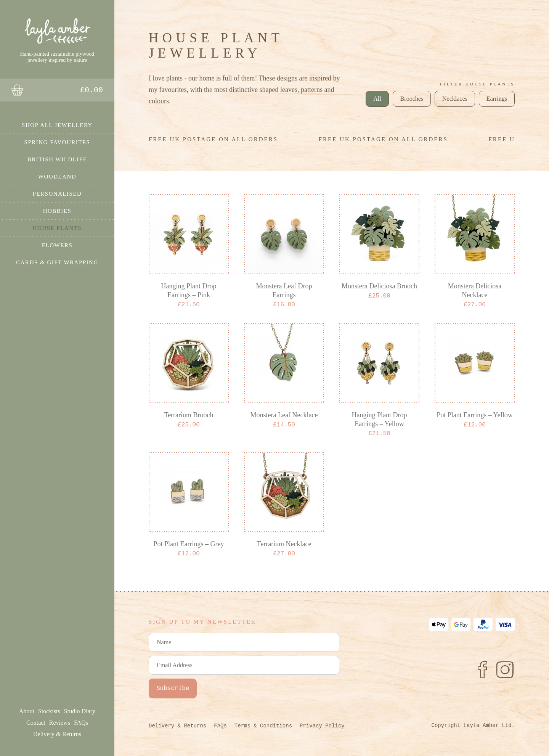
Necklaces (455, 99)
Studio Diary (80, 711)
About (27, 711)
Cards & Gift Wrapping (57, 262)
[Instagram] (505, 669)
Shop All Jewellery (57, 125)
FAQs (81, 723)
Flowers (57, 245)
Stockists (49, 711)
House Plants (57, 228)
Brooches (412, 99)
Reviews (60, 723)
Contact (36, 723)
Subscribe (173, 688)
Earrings (497, 99)
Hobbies (57, 211)
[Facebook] (482, 669)
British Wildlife (57, 159)
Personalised (57, 193)
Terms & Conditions (263, 726)
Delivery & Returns (57, 734)
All (377, 99)
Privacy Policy (322, 726)
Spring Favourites (57, 142)
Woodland (57, 176)
